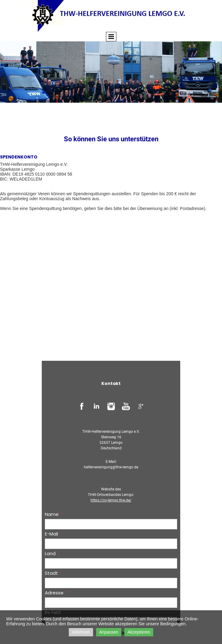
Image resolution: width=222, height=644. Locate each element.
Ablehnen (81, 632)
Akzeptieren (139, 632)
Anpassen (109, 632)
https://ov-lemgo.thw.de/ (111, 500)
